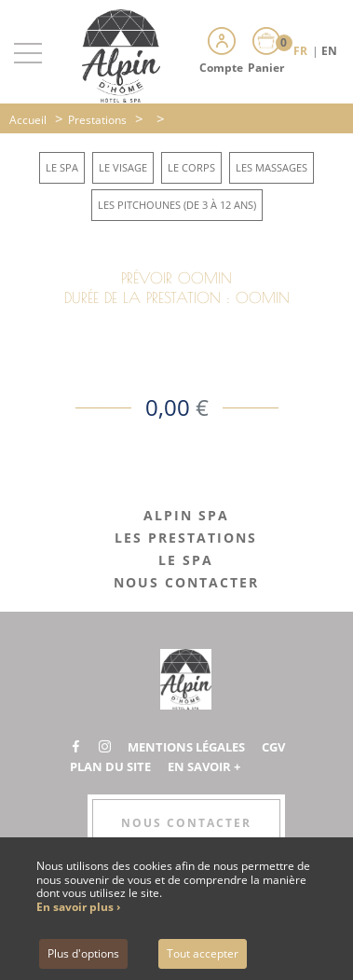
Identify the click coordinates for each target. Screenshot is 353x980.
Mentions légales (186, 747)
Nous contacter (186, 823)
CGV (273, 747)
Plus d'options (83, 953)
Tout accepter (203, 953)
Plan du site (110, 766)
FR (302, 51)
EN (329, 51)
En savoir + (204, 766)
